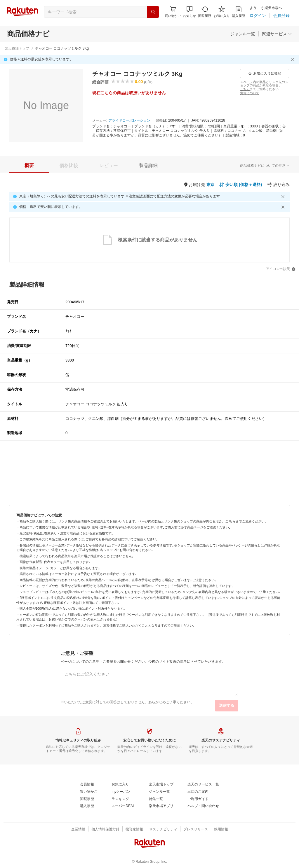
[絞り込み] (278, 185)
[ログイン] (258, 15)
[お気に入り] (222, 12)
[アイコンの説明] (281, 269)
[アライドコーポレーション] (129, 121)
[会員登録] (281, 15)
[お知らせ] (190, 12)
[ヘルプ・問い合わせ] (203, 806)
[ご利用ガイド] (198, 799)
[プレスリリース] (196, 830)
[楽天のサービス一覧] (203, 785)
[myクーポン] (121, 792)
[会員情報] (87, 785)
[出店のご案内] (198, 792)
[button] (190, 12)
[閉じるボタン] (293, 59)
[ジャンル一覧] (243, 34)
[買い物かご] (89, 792)
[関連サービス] (277, 34)
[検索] (153, 12)
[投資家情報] (134, 830)
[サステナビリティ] (163, 830)
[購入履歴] (239, 12)
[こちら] (245, 89)
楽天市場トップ (17, 48)
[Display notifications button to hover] (173, 12)
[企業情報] (78, 830)
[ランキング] (120, 799)
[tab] (29, 166)
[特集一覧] (156, 799)
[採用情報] (221, 830)
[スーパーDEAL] (123, 806)
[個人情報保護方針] (105, 830)
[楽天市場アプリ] (161, 806)
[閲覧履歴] (205, 12)
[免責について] (250, 93)
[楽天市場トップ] (161, 785)
